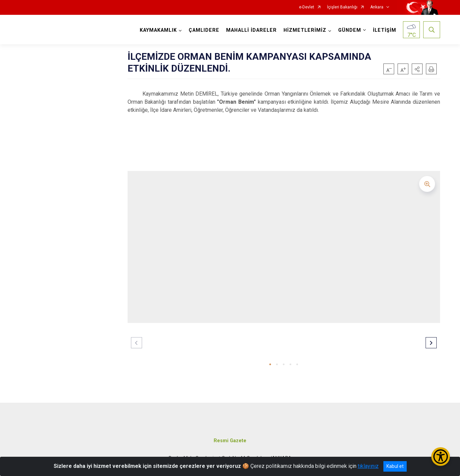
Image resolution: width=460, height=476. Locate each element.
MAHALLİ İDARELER (251, 30)
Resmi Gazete (230, 441)
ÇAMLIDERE (204, 30)
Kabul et (395, 466)
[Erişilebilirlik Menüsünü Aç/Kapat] (441, 457)
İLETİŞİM (385, 30)
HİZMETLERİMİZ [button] (305, 30)
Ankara (377, 7)
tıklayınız (368, 466)
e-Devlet (307, 7)
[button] (417, 69)
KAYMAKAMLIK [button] (158, 30)
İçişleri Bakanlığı (342, 7)
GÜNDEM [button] (350, 30)
